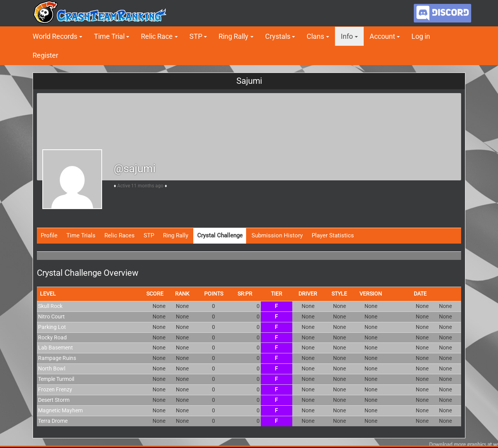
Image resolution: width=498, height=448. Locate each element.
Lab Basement (56, 348)
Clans (315, 36)
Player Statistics (333, 235)
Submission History (277, 235)
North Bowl (52, 368)
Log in (421, 36)
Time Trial (109, 36)
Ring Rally (233, 36)
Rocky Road (52, 337)
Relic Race (157, 36)
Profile (49, 235)
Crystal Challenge (220, 235)
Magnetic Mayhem (60, 410)
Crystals (278, 36)
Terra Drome (53, 421)
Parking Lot (52, 327)
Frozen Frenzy (55, 389)
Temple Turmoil (56, 379)
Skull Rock (50, 306)
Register (45, 55)
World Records (55, 36)
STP (196, 36)
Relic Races (120, 235)
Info (347, 36)
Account (382, 36)
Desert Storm (54, 400)
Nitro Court (51, 317)
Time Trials (81, 235)
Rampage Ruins (57, 358)
